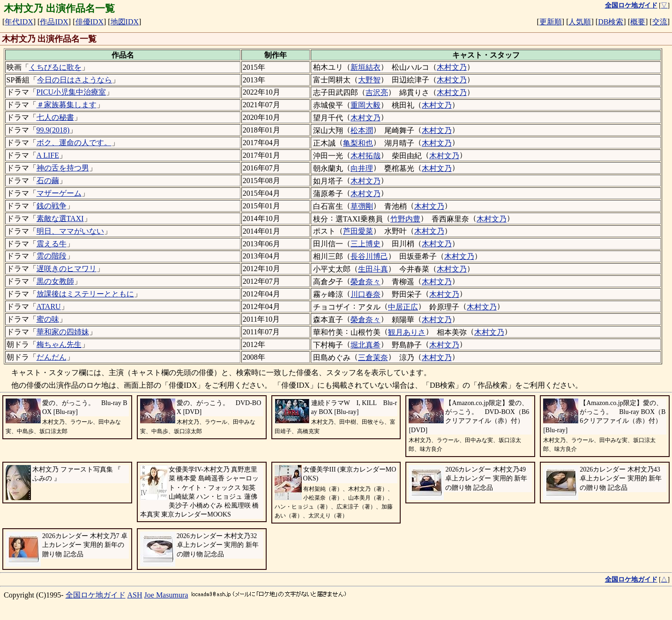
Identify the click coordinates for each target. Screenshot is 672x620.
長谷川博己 (369, 256)
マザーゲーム (59, 193)
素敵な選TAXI (60, 218)
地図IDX (125, 22)
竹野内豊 (405, 219)
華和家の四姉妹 (63, 332)
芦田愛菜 (358, 231)
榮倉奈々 (366, 282)
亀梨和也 (358, 143)
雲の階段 (52, 256)
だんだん (52, 357)
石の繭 (48, 181)
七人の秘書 (55, 117)
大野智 (369, 80)
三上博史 (366, 244)
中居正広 (403, 307)
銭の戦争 (52, 206)
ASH (135, 595)
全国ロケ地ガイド (96, 595)
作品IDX (54, 22)
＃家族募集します (67, 105)
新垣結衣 (366, 67)
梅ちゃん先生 (59, 344)
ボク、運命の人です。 (74, 143)
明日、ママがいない (70, 231)
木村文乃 (452, 67)
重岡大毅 (366, 105)
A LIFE (48, 155)
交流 (660, 22)
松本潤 (362, 130)
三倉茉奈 (373, 358)
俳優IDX (90, 22)
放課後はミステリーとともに (85, 294)
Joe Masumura (166, 595)
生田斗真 (373, 269)
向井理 (362, 168)
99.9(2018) (53, 130)
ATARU (49, 306)
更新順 (551, 22)
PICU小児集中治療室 (71, 92)
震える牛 (52, 244)
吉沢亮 (377, 92)
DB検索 (611, 22)
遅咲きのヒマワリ (67, 269)
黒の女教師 (55, 281)
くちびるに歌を (55, 67)
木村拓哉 (366, 156)
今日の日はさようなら (75, 80)
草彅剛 (362, 206)
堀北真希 (366, 345)
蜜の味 (48, 319)
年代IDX (19, 22)
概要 (638, 22)
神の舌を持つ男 (63, 168)
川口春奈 (366, 294)
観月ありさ (407, 332)
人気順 (580, 22)
